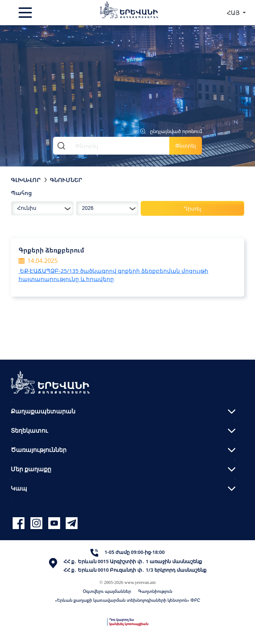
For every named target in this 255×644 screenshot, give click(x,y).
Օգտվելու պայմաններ (107, 591)
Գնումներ (66, 180)
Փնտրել (186, 146)
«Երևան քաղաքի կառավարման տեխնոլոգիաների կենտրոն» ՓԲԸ (127, 600)
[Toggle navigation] (26, 13)
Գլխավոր (26, 180)
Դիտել (192, 209)
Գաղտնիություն (155, 591)
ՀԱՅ (234, 13)
